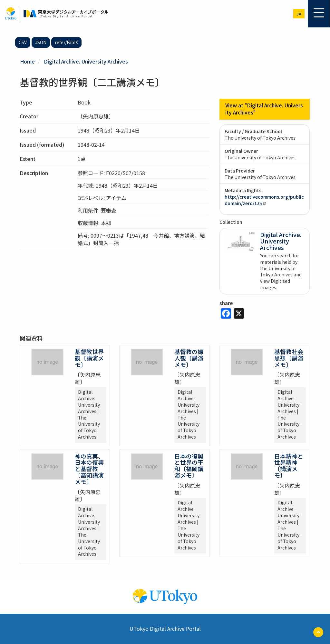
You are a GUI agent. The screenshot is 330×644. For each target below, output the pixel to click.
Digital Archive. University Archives (86, 61)
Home (27, 61)
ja (299, 14)
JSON (41, 42)
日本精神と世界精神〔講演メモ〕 (289, 465)
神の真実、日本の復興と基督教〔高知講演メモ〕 (89, 468)
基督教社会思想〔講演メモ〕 (289, 358)
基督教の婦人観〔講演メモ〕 (189, 358)
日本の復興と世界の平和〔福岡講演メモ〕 (189, 465)
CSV (23, 42)
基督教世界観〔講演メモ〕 (89, 358)
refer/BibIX (66, 42)
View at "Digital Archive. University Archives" (264, 109)
